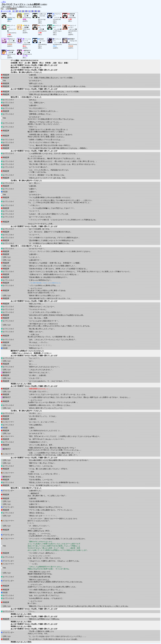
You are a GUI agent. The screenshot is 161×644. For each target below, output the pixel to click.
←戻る (3, 2)
